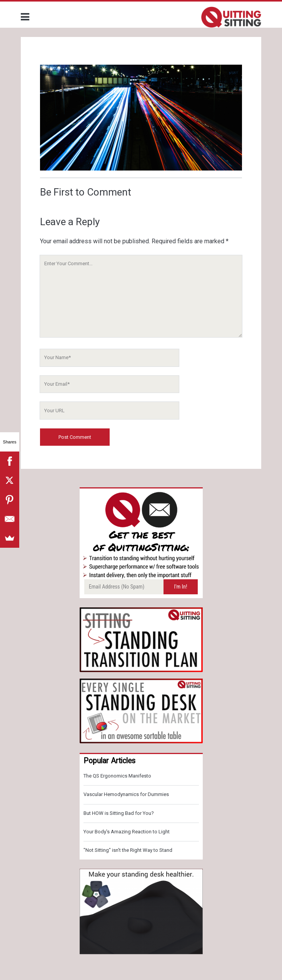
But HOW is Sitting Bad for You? (119, 813)
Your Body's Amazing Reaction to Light (127, 832)
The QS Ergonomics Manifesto (117, 776)
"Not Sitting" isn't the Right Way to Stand (128, 850)
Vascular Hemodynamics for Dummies (126, 794)
